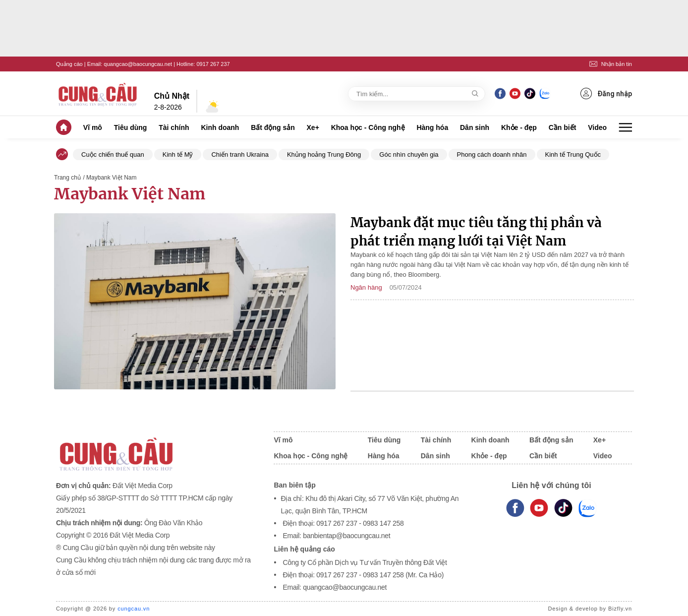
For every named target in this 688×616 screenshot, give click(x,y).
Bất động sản (273, 127)
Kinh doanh (220, 127)
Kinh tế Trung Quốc (573, 154)
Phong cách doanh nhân (492, 154)
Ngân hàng (366, 287)
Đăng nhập (606, 93)
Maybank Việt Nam (130, 194)
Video (597, 127)
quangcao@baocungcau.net (138, 64)
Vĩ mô (93, 127)
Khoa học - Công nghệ (368, 127)
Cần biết (563, 127)
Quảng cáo (69, 64)
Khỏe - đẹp (519, 127)
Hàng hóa (432, 127)
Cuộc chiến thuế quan (113, 154)
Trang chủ (67, 178)
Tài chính (174, 127)
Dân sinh (475, 127)
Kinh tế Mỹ (178, 154)
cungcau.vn (134, 609)
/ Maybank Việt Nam (110, 178)
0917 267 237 (213, 64)
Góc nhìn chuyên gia (409, 154)
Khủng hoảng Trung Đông (324, 154)
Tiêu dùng (131, 127)
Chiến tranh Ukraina (240, 154)
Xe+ (313, 127)
